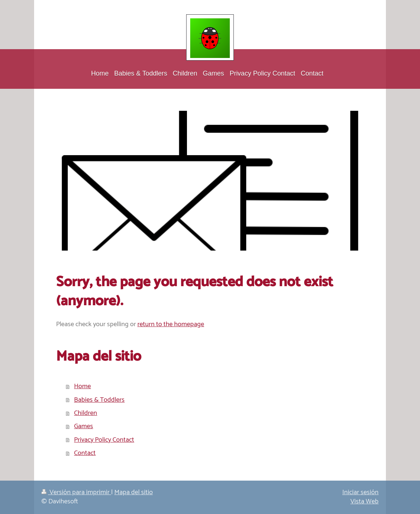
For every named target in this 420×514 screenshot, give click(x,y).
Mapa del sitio (134, 492)
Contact (85, 453)
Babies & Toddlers (99, 400)
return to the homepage (171, 324)
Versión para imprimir (76, 492)
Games (84, 426)
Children (86, 413)
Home (82, 386)
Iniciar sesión (360, 492)
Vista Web (364, 502)
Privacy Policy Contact (104, 440)
